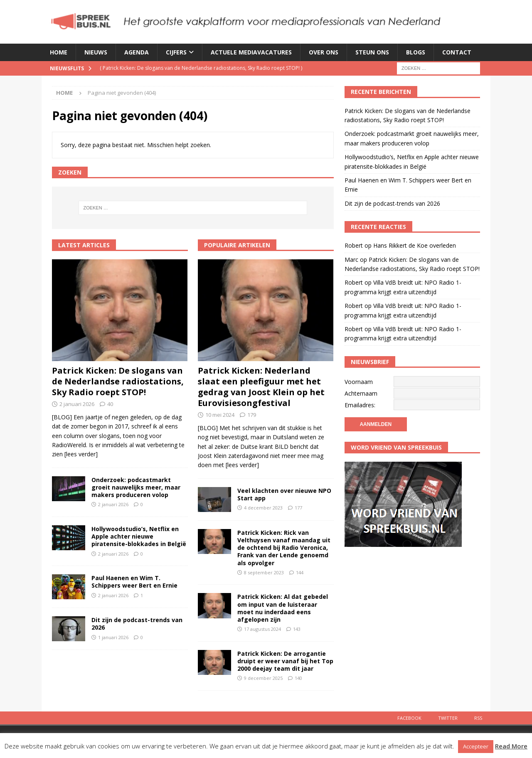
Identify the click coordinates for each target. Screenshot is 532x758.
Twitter (448, 718)
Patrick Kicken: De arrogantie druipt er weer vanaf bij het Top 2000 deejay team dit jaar (285, 661)
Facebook (409, 718)
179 (252, 415)
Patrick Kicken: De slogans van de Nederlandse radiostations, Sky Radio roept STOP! (118, 381)
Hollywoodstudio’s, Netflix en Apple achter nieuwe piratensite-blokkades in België (139, 536)
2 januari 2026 (77, 404)
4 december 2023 (263, 508)
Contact (457, 52)
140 (298, 678)
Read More (511, 746)
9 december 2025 (263, 678)
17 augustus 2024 (262, 629)
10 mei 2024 (220, 415)
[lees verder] (81, 454)
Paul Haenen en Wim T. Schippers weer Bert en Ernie (134, 582)
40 (110, 404)
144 (300, 572)
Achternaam (361, 393)
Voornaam (359, 382)
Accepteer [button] (476, 746)
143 (297, 629)
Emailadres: (360, 405)
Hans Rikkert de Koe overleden (415, 245)
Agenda (137, 52)
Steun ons (372, 52)
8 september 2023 (264, 572)
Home (59, 52)
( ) (201, 68)
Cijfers (176, 52)
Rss (478, 718)
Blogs (416, 52)
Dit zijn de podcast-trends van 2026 (137, 624)
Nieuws (96, 52)
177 (298, 508)
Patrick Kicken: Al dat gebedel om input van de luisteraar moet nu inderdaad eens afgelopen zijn (283, 608)
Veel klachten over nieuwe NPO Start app (284, 494)
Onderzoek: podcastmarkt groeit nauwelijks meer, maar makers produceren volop (136, 487)
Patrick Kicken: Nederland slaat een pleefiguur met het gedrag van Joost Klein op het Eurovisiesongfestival (261, 387)
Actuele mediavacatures (251, 52)
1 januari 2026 (113, 637)
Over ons (324, 52)
